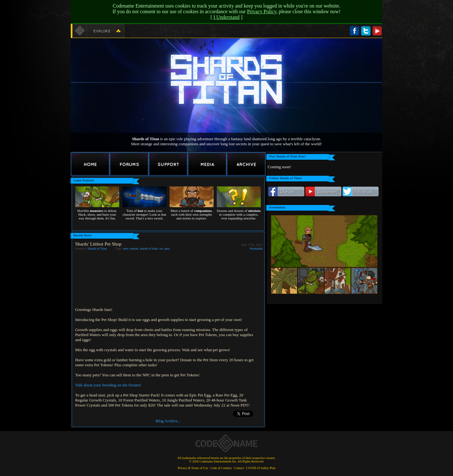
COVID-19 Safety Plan (261, 468)
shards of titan (149, 249)
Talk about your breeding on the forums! (108, 385)
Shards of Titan (97, 249)
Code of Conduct (221, 468)
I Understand (226, 17)
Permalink (256, 249)
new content (131, 249)
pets (167, 249)
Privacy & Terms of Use (193, 468)
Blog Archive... (168, 421)
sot (161, 249)
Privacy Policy (262, 11)
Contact (239, 468)
